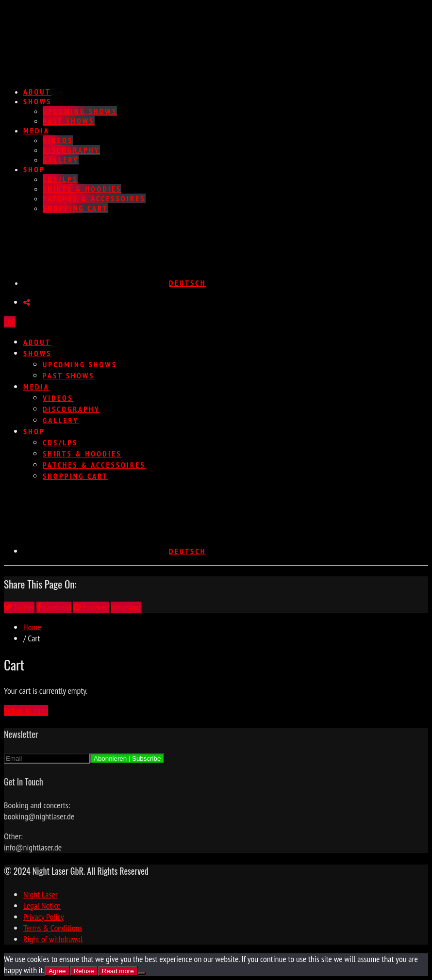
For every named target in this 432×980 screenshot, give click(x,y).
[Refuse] (142, 973)
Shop (34, 169)
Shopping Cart (75, 208)
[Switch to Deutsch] (115, 283)
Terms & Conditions (53, 928)
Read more (118, 971)
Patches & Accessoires (94, 198)
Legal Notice (42, 906)
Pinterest (91, 607)
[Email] (47, 759)
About (37, 92)
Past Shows (69, 121)
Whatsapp (126, 607)
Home (32, 627)
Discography (71, 150)
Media (36, 131)
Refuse (84, 971)
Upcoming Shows (80, 111)
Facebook (54, 607)
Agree (57, 971)
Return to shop (26, 710)
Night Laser (41, 894)
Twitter (19, 607)
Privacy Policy (43, 917)
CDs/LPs (60, 179)
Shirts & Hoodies (82, 189)
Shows (38, 101)
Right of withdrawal (53, 939)
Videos (58, 140)
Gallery (61, 160)
